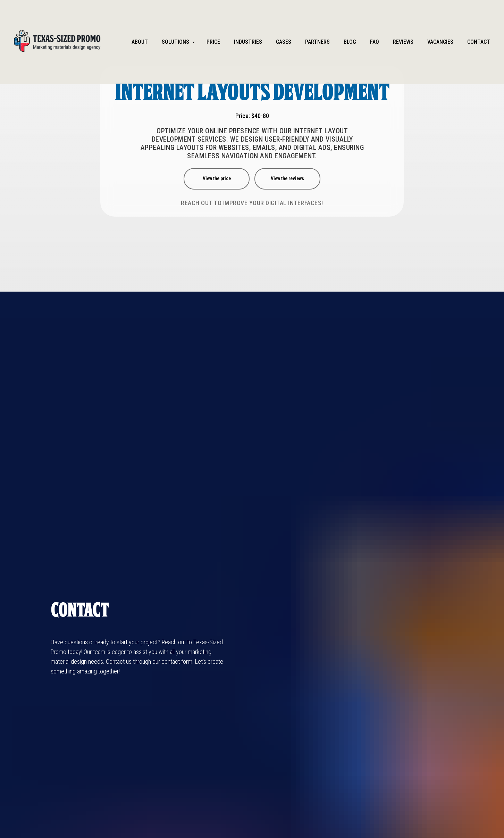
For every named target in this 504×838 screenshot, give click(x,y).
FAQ (375, 42)
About (140, 42)
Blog (350, 42)
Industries (248, 42)
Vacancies (440, 42)
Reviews (403, 42)
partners (317, 42)
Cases (284, 42)
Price (213, 42)
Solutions (176, 42)
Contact (479, 42)
